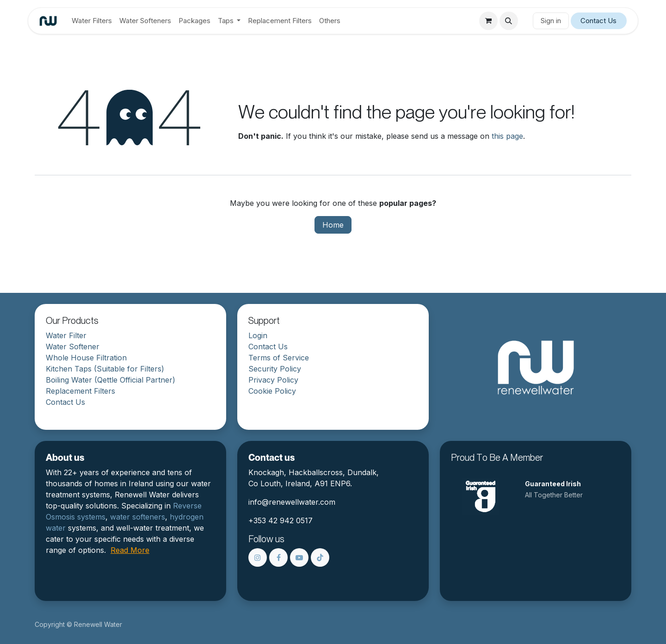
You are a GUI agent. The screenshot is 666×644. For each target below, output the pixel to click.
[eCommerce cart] (488, 21)
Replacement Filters (80, 391)
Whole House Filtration (86, 358)
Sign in (551, 21)
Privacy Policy (273, 380)
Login (258, 335)
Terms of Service (279, 358)
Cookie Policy (272, 391)
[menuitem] (92, 21)
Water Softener (73, 347)
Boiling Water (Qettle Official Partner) (111, 380)
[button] (509, 21)
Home (333, 225)
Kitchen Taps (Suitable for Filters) (105, 369)
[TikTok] (320, 557)
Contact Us (598, 21)
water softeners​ (138, 517)
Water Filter (66, 335)
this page (507, 136)
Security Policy (275, 369)
